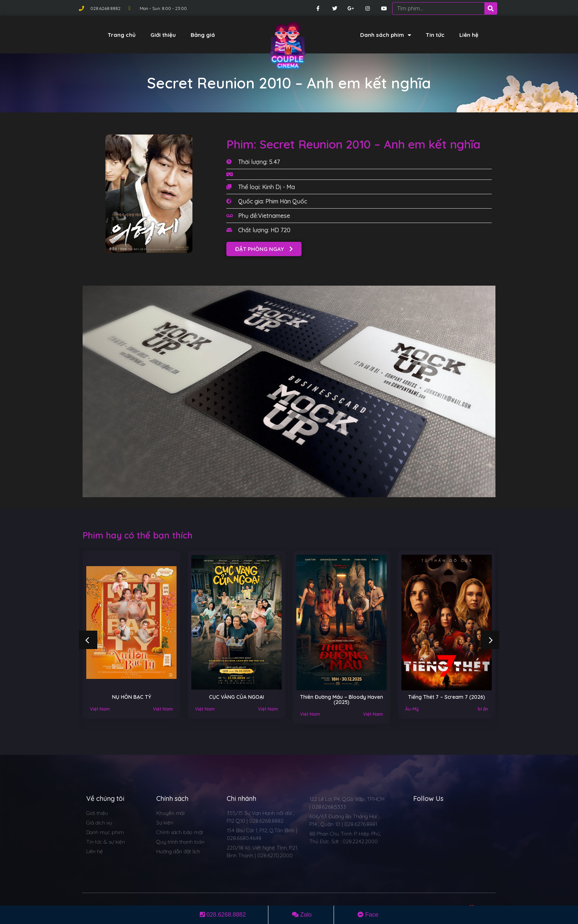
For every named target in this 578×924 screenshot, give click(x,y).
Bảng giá (203, 35)
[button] (264, 249)
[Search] (491, 8)
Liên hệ (469, 35)
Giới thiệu (163, 35)
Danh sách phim (386, 35)
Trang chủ (122, 35)
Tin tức (435, 35)
